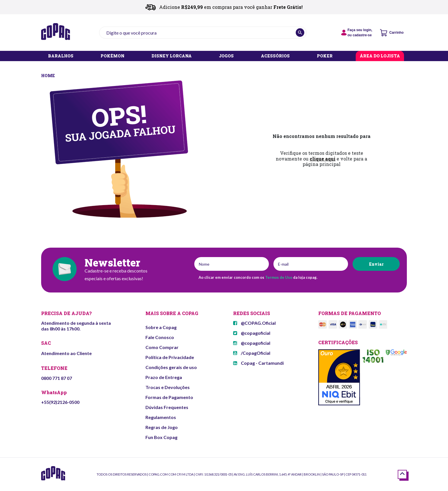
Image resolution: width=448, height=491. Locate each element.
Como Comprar (162, 347)
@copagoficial (252, 333)
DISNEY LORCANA (172, 56)
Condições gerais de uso (171, 367)
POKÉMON (112, 56)
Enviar (376, 264)
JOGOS (226, 56)
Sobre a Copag (161, 327)
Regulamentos (161, 417)
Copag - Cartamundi (258, 363)
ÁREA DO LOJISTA (380, 56)
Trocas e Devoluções (168, 387)
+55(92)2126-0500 (60, 402)
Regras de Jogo (162, 427)
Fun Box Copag (161, 437)
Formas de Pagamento (169, 397)
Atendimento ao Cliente (66, 353)
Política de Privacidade (170, 357)
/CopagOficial (252, 353)
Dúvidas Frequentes (167, 407)
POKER (325, 56)
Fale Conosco (160, 337)
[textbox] (203, 33)
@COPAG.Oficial (254, 323)
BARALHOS (61, 56)
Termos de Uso (279, 277)
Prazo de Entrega (164, 377)
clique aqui (323, 159)
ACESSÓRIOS (275, 56)
